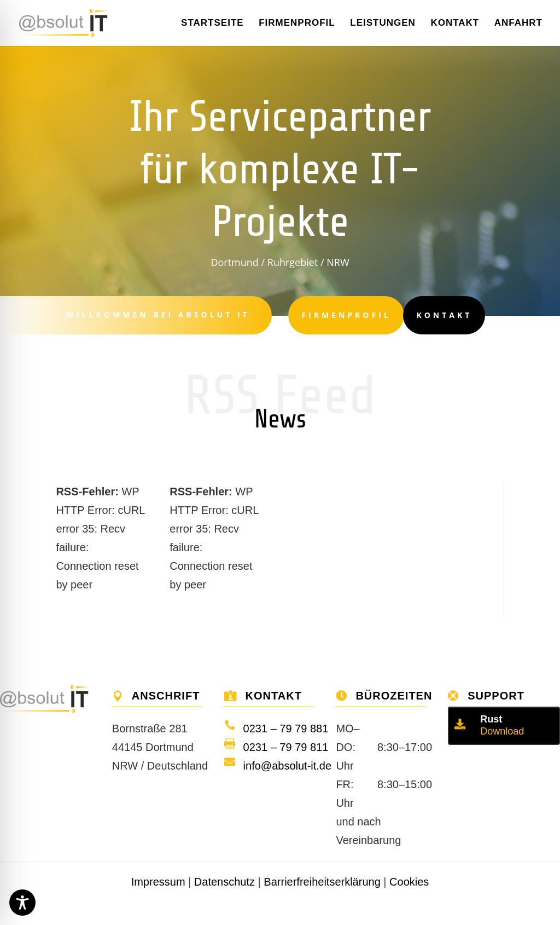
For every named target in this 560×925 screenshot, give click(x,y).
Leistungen (383, 24)
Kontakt (455, 24)
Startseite (212, 24)
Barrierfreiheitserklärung (322, 882)
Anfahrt (518, 24)
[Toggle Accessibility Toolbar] (22, 903)
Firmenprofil (297, 24)
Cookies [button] (409, 882)
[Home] (71, 22)
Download (502, 731)
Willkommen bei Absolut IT (153, 314)
